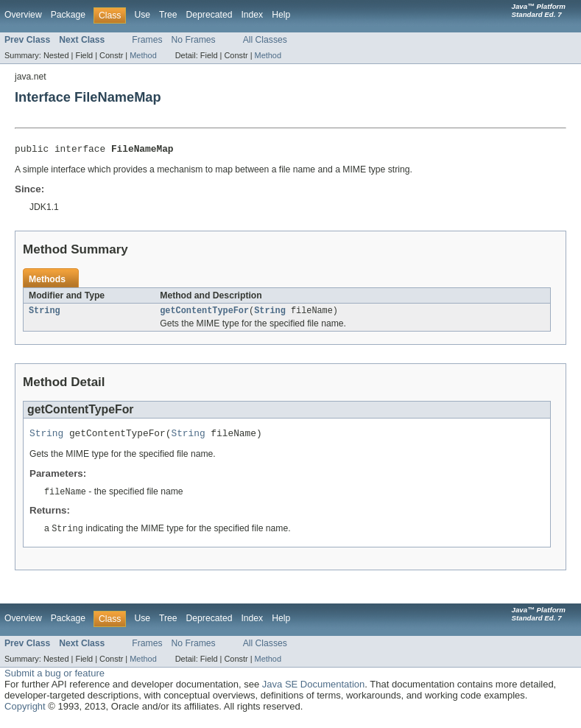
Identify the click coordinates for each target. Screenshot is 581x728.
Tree (168, 15)
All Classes (265, 40)
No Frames (194, 40)
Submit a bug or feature (54, 680)
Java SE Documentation (313, 692)
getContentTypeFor (204, 314)
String (45, 314)
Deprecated (209, 15)
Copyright (25, 714)
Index (252, 15)
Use (142, 15)
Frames (147, 40)
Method (143, 55)
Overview (23, 15)
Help (281, 15)
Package (68, 15)
